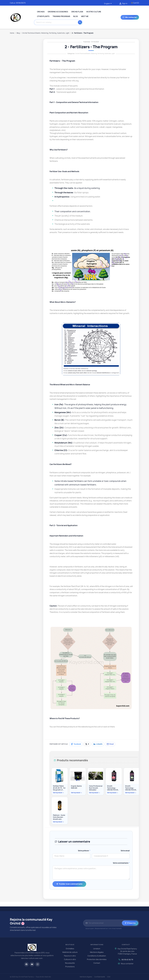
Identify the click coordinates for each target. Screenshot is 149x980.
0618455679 (21, 3)
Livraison (97, 949)
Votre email (125, 851)
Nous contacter (127, 964)
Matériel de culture (70, 952)
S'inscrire (130, 923)
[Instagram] (38, 964)
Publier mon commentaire (69, 884)
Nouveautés (70, 963)
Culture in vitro (70, 959)
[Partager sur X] (87, 744)
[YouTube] (32, 964)
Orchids (41, 12)
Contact (97, 963)
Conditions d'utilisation (97, 956)
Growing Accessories (58, 12)
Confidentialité (100, 977)
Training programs (61, 16)
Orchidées (70, 949)
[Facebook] (26, 964)
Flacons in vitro (70, 956)
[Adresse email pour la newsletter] (105, 923)
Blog (76, 16)
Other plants (43, 16)
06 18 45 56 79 (127, 960)
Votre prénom (84, 851)
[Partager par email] (110, 744)
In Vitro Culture (94, 12)
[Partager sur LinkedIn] (98, 744)
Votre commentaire (121, 863)
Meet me (85, 16)
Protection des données (97, 959)
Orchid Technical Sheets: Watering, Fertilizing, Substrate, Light (95, 54)
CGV (109, 977)
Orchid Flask (77, 12)
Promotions (70, 967)
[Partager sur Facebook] (76, 744)
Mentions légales (97, 952)
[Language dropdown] (108, 4)
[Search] (57, 22)
